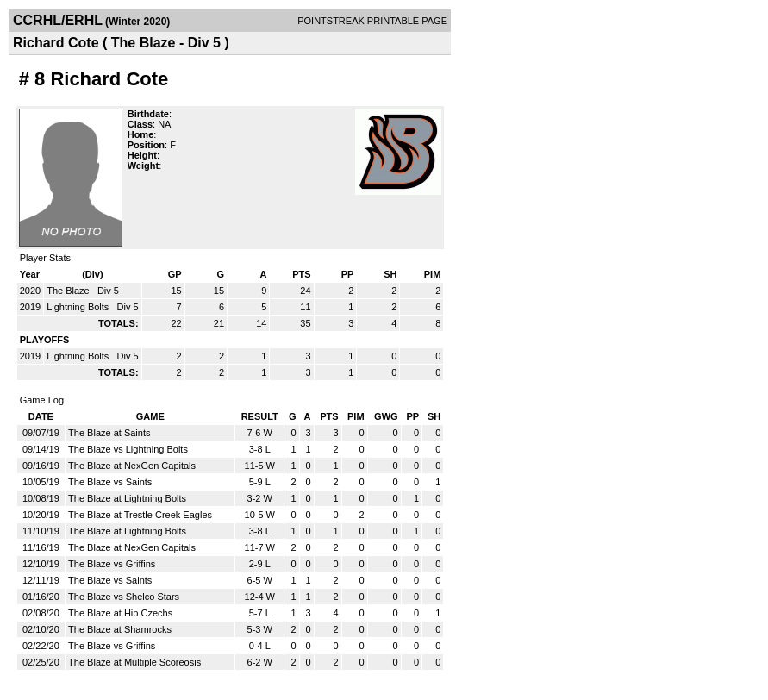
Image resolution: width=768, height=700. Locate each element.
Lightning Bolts (79, 307)
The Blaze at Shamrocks (120, 629)
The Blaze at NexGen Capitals (132, 466)
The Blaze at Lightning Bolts (127, 498)
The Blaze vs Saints (110, 482)
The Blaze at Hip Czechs (120, 613)
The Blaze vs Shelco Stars (124, 597)
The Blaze (69, 291)
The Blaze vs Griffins (112, 564)
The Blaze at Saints (109, 433)
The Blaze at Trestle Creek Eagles (140, 515)
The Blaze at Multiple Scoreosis (134, 662)
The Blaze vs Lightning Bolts (128, 449)
